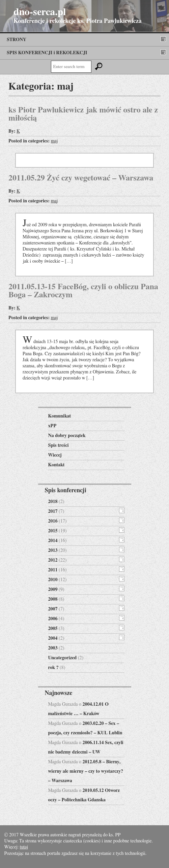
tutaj (24, 847)
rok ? (53, 668)
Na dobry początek (67, 436)
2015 (53, 531)
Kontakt (57, 465)
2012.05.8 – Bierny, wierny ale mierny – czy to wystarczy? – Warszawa (86, 771)
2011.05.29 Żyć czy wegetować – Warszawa (81, 178)
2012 (53, 560)
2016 (53, 521)
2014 (53, 541)
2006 (53, 619)
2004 (53, 638)
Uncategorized (63, 658)
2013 (53, 550)
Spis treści (59, 445)
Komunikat (60, 416)
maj (54, 141)
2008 (53, 599)
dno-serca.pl (40, 12)
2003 (53, 648)
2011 (53, 570)
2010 (53, 580)
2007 (53, 609)
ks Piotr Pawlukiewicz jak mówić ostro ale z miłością (83, 114)
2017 (53, 511)
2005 (53, 629)
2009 (53, 590)
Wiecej (55, 455)
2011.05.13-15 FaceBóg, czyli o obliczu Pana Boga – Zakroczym (83, 291)
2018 (53, 502)
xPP (52, 426)
